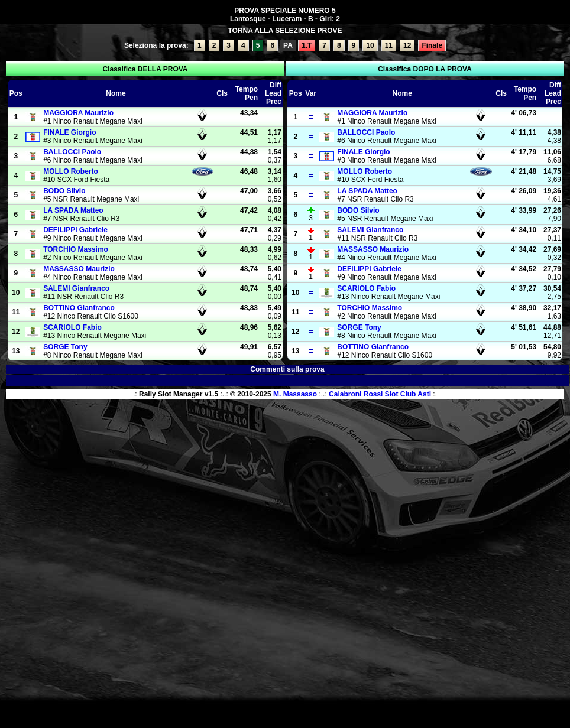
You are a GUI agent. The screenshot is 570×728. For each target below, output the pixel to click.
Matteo (73, 210)
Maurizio (78, 113)
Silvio (64, 191)
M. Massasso (295, 394)
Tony (65, 347)
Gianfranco (76, 288)
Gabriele (75, 230)
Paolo (72, 152)
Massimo (76, 249)
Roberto (71, 171)
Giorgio (69, 132)
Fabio (72, 327)
